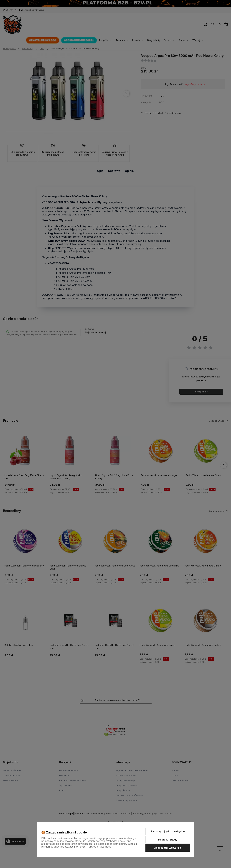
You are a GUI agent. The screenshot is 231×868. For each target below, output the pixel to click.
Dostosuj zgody (168, 840)
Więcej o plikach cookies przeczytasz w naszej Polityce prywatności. (89, 845)
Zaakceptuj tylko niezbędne (168, 831)
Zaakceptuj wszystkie (168, 848)
